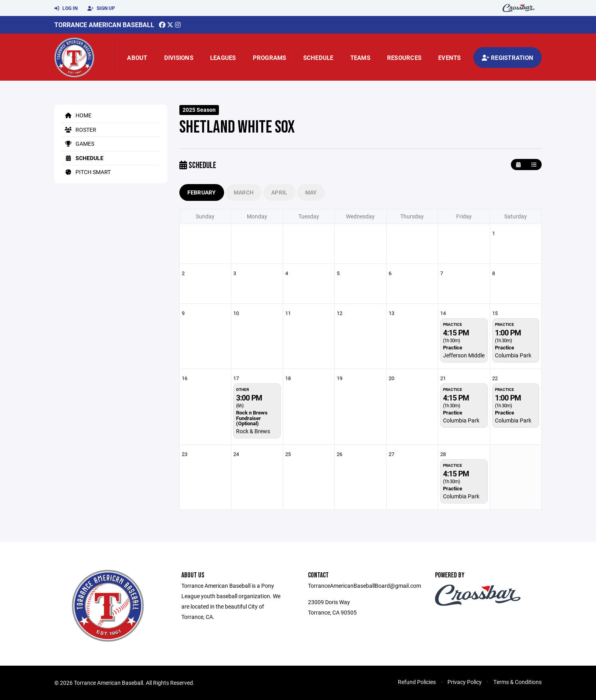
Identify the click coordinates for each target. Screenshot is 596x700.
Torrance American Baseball (104, 25)
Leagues (223, 58)
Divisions (179, 58)
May (311, 192)
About (137, 58)
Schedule (318, 58)
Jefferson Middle (464, 355)
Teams (360, 58)
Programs (270, 58)
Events (450, 58)
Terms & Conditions (518, 682)
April (279, 192)
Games (78, 144)
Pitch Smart (86, 172)
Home (77, 115)
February (202, 192)
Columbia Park (513, 355)
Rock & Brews (253, 431)
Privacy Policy (465, 682)
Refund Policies (417, 682)
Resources (404, 58)
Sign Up (101, 8)
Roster (79, 130)
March (244, 192)
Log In (66, 8)
